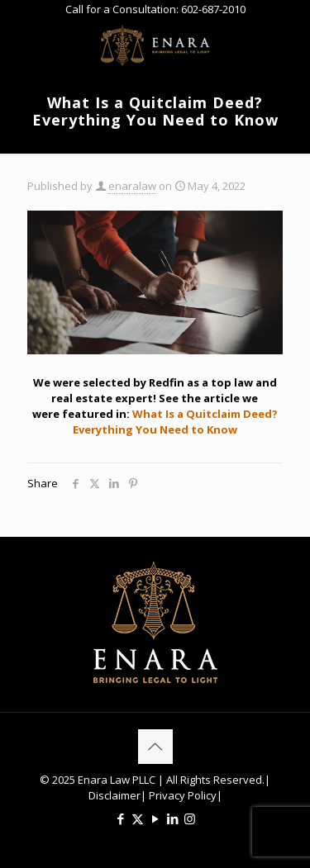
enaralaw (132, 186)
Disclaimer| (117, 795)
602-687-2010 (213, 9)
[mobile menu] (288, 44)
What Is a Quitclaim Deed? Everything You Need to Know (175, 422)
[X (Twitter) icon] (138, 818)
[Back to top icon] (155, 747)
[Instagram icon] (190, 818)
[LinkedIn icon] (172, 818)
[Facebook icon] (120, 818)
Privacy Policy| (184, 795)
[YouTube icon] (155, 818)
